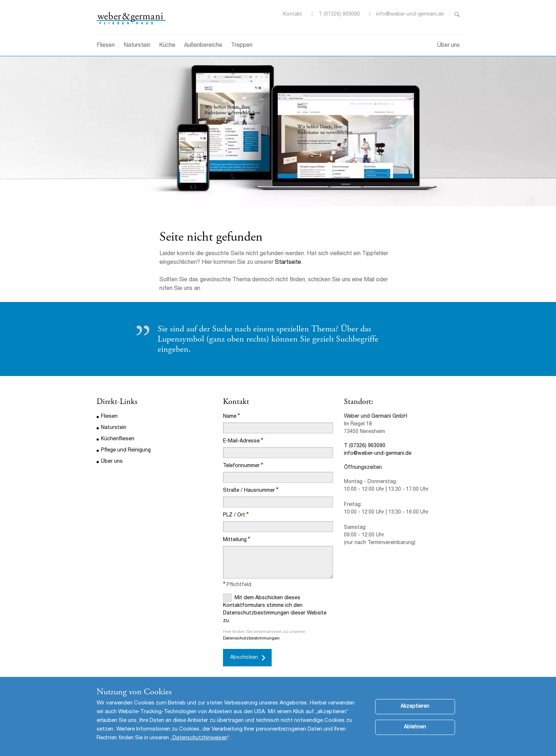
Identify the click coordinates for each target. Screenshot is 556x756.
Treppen (242, 46)
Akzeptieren (415, 712)
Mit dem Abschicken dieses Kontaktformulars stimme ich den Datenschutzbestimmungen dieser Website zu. (275, 608)
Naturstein (137, 46)
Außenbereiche (203, 46)
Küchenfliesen (118, 439)
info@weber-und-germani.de (378, 454)
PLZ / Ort (234, 515)
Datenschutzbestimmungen (251, 638)
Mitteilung (235, 540)
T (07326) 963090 (339, 15)
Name (230, 417)
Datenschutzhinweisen (200, 743)
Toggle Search (457, 15)
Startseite (288, 263)
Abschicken (244, 658)
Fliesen (106, 46)
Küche (167, 46)
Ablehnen (415, 733)
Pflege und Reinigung (126, 450)
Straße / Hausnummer (249, 491)
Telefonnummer (241, 466)
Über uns (449, 46)
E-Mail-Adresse (241, 441)
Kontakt (293, 15)
